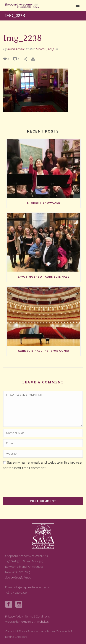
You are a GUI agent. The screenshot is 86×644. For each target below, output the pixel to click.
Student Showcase (44, 203)
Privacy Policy (14, 617)
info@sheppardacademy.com (32, 587)
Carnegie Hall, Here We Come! (44, 351)
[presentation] (33, 484)
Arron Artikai (16, 49)
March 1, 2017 (45, 49)
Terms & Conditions (37, 617)
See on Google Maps (18, 578)
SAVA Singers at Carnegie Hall (44, 277)
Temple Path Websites (34, 622)
